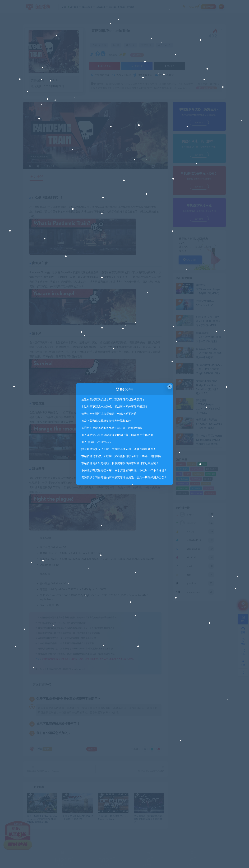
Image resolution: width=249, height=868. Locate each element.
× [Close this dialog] (170, 387)
